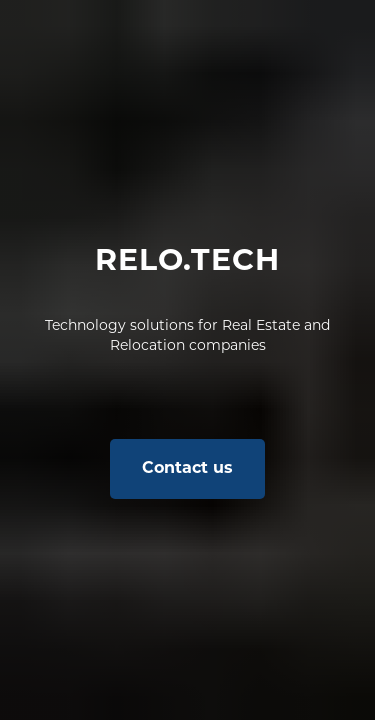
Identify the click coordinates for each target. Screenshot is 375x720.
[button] (187, 469)
